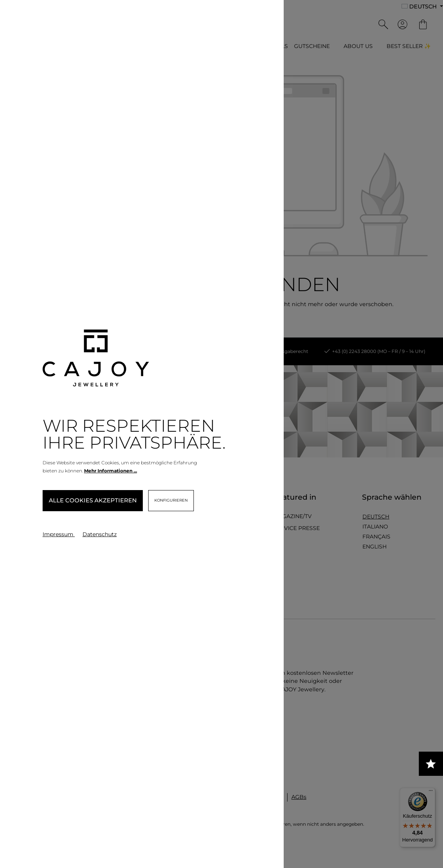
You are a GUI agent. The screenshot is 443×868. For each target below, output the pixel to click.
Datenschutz (100, 534)
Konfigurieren (171, 500)
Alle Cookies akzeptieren (93, 500)
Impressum (59, 534)
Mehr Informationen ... (111, 471)
